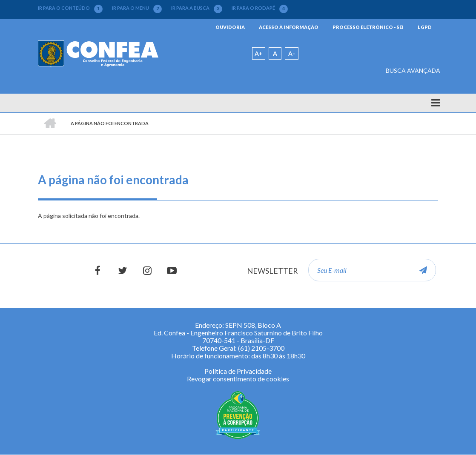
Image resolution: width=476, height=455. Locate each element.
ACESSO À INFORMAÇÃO (289, 27)
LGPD (425, 27)
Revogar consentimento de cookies (238, 379)
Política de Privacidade (238, 371)
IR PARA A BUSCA (197, 8)
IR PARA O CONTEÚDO (70, 8)
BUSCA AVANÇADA (413, 70)
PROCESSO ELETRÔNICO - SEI (368, 27)
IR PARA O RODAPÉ (260, 8)
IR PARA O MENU (137, 8)
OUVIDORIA (230, 27)
